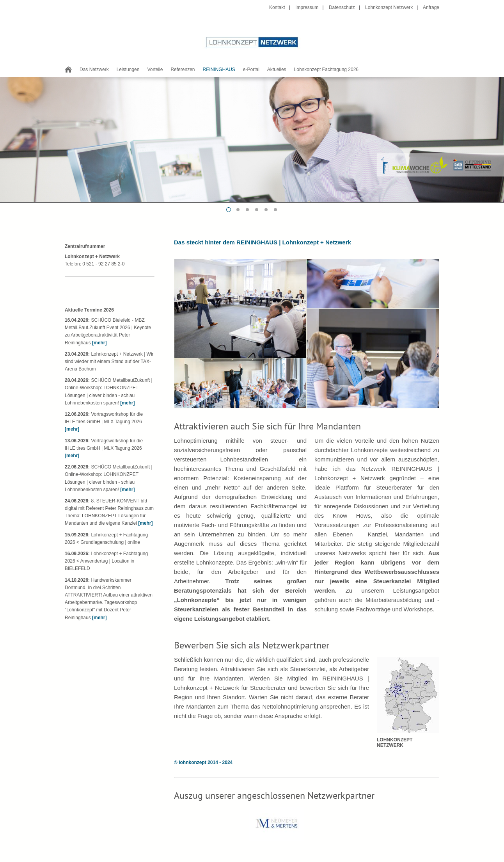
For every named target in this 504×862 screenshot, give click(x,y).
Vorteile (155, 69)
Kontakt (277, 7)
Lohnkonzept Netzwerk (389, 7)
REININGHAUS (219, 69)
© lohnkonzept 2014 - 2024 (203, 762)
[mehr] (99, 343)
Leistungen (128, 69)
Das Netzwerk (94, 69)
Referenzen (183, 69)
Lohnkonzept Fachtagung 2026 (326, 69)
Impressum (307, 7)
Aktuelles (277, 69)
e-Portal (251, 69)
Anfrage (431, 7)
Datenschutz (342, 7)
